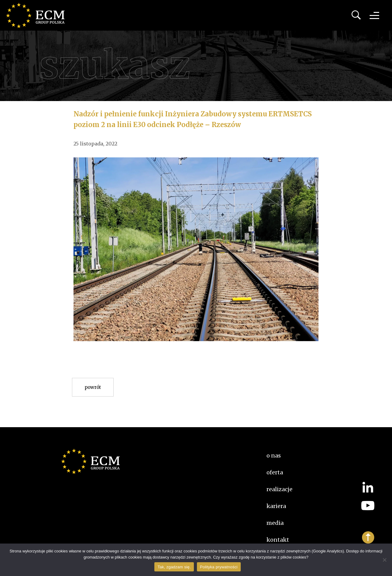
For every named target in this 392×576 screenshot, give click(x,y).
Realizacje (279, 489)
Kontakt (278, 540)
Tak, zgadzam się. (174, 567)
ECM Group (38, 15)
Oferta (275, 472)
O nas (274, 456)
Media (275, 523)
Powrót (93, 387)
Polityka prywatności (219, 567)
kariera (276, 506)
